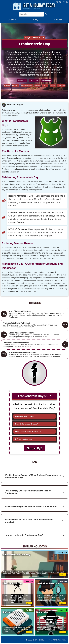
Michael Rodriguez (15, 105)
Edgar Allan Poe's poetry (24, 416)
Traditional (61, 85)
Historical (15, 85)
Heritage (34, 80)
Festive (37, 85)
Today (35, 20)
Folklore (7, 85)
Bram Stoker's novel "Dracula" (26, 424)
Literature (22, 80)
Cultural (45, 85)
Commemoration (27, 85)
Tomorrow (58, 20)
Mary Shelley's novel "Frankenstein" (29, 431)
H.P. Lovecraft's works (23, 439)
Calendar (12, 20)
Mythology (46, 80)
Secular (53, 85)
